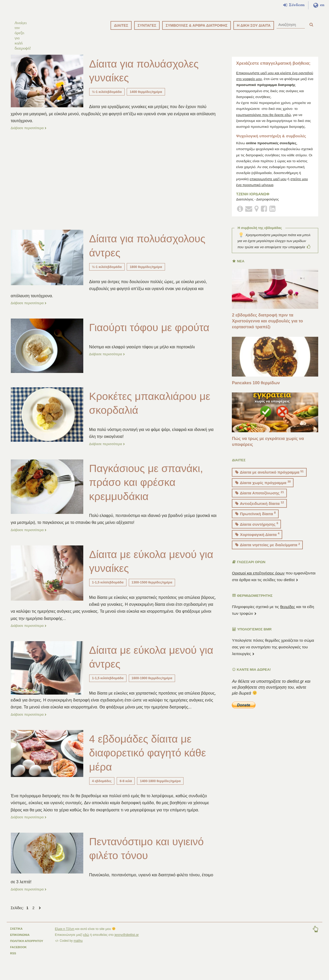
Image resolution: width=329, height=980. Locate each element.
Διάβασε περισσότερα (29, 134)
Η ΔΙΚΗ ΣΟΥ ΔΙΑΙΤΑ (254, 25)
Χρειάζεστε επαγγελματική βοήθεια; (273, 69)
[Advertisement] (115, 185)
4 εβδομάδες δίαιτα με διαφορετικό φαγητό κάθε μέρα (149, 758)
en (319, 5)
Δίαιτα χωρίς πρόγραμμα (263, 488)
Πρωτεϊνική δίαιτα (255, 519)
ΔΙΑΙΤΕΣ (121, 25)
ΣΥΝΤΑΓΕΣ (147, 25)
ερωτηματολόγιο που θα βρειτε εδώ (264, 121)
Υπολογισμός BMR (252, 635)
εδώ (86, 940)
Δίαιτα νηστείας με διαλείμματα (268, 550)
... (64, 624)
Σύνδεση (294, 5)
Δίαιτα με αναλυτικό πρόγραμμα (269, 478)
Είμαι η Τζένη (65, 934)
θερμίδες (288, 612)
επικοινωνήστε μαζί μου (268, 185)
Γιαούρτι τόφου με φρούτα (150, 333)
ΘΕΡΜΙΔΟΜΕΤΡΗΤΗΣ (253, 602)
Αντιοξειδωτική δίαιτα (260, 509)
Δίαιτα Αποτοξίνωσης (260, 499)
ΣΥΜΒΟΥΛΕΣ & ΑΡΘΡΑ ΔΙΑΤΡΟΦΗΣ (197, 25)
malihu (78, 946)
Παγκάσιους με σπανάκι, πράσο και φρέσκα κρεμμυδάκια (147, 488)
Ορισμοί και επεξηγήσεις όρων (258, 579)
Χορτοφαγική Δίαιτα (257, 540)
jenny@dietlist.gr (127, 940)
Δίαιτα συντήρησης (257, 530)
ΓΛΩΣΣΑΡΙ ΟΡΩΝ (249, 568)
